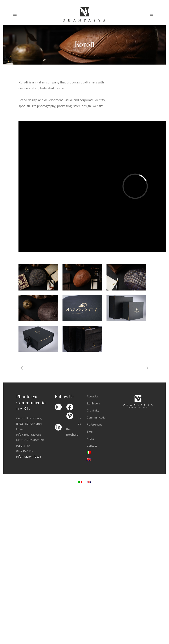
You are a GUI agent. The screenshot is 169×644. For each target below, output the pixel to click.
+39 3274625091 (34, 440)
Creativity (93, 410)
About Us (93, 396)
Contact (92, 446)
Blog (90, 431)
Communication (97, 417)
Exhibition (93, 403)
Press (91, 438)
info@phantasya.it (29, 435)
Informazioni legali (29, 456)
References (95, 424)
